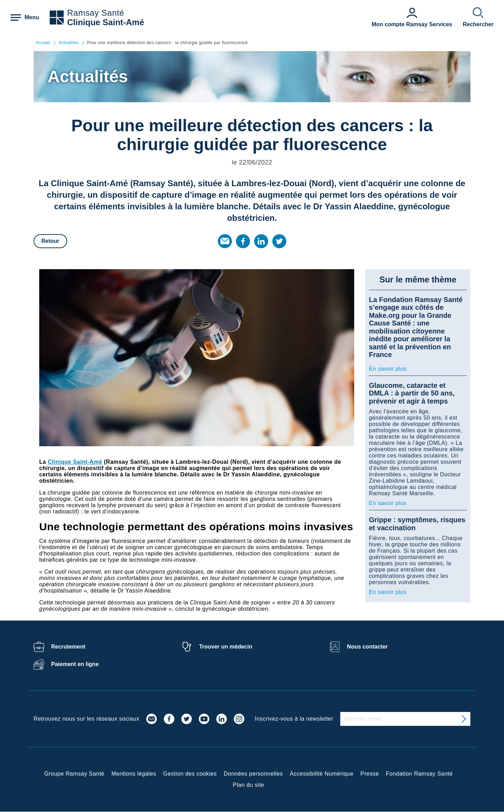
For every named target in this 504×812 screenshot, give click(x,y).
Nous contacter (367, 647)
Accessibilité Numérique (322, 774)
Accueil (43, 43)
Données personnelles (253, 774)
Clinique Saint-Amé (106, 22)
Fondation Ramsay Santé (419, 774)
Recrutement (68, 647)
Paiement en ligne (75, 664)
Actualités (69, 43)
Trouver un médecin (226, 647)
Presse (370, 774)
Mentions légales (134, 774)
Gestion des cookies (190, 774)
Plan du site (248, 785)
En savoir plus (388, 369)
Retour (50, 241)
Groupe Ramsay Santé (74, 774)
